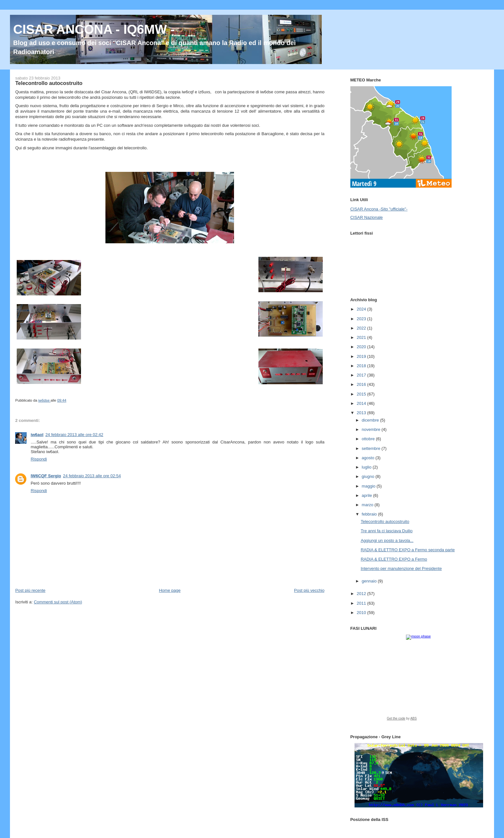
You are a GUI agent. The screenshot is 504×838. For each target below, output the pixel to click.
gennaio (370, 581)
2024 (362, 309)
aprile (367, 495)
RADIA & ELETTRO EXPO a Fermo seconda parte (408, 550)
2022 (362, 328)
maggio (369, 486)
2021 (362, 337)
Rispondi (39, 459)
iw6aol (37, 435)
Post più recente (30, 590)
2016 (362, 384)
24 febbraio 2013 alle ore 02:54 (92, 476)
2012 (362, 594)
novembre (371, 429)
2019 (362, 356)
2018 (362, 366)
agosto (369, 458)
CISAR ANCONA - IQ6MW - (94, 29)
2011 (362, 603)
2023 (362, 319)
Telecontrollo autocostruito (385, 521)
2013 (362, 413)
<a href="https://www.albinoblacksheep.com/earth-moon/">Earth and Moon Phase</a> (419, 680)
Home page (170, 590)
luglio (367, 467)
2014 (362, 403)
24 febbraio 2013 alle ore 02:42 (74, 435)
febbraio (370, 514)
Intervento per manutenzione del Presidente (401, 568)
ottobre (369, 439)
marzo (368, 505)
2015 (362, 394)
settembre (371, 448)
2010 (362, 613)
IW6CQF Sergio (46, 476)
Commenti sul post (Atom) (58, 602)
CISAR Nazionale (367, 217)
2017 (362, 375)
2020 (362, 347)
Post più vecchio (309, 590)
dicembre (371, 420)
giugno (369, 476)
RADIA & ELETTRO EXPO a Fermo (394, 559)
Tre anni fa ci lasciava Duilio (387, 531)
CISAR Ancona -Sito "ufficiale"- (379, 209)
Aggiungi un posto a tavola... (387, 540)
